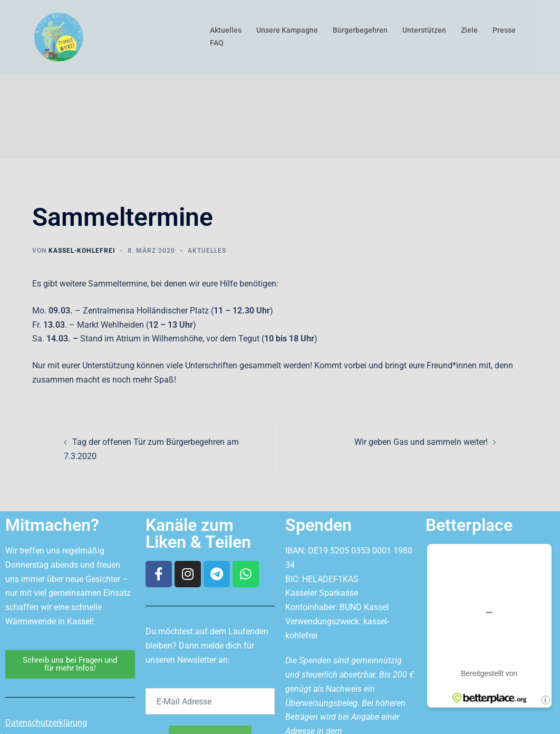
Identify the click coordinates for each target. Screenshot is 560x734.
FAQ (217, 43)
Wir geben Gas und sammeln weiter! (421, 442)
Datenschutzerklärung (46, 723)
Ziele (469, 30)
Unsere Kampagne (287, 30)
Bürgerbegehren (360, 30)
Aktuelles (226, 30)
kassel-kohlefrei (82, 251)
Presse (504, 30)
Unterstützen (424, 30)
